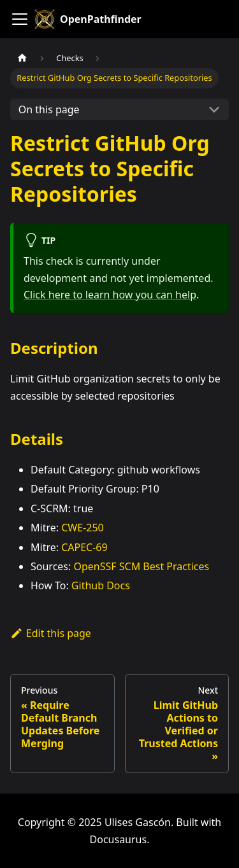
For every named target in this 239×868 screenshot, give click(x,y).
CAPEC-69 (84, 547)
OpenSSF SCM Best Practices (141, 566)
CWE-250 (83, 528)
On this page (49, 109)
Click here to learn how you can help (110, 295)
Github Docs (101, 585)
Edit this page (51, 633)
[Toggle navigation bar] (20, 19)
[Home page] (22, 58)
